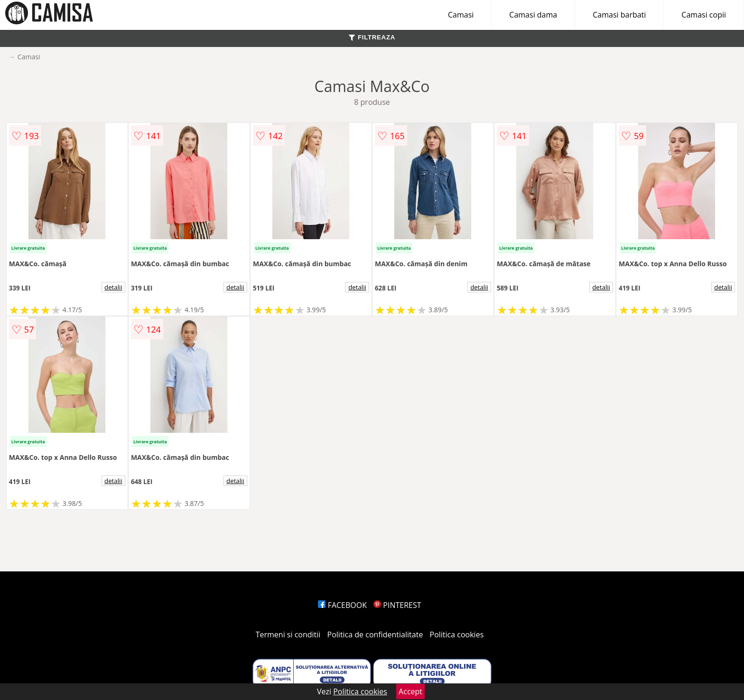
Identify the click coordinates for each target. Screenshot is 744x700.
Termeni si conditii (288, 635)
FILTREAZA (372, 37)
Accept (410, 691)
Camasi (461, 15)
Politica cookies (457, 635)
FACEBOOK (342, 605)
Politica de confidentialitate (375, 635)
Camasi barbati (619, 15)
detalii (113, 287)
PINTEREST (397, 605)
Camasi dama (533, 15)
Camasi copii (704, 15)
